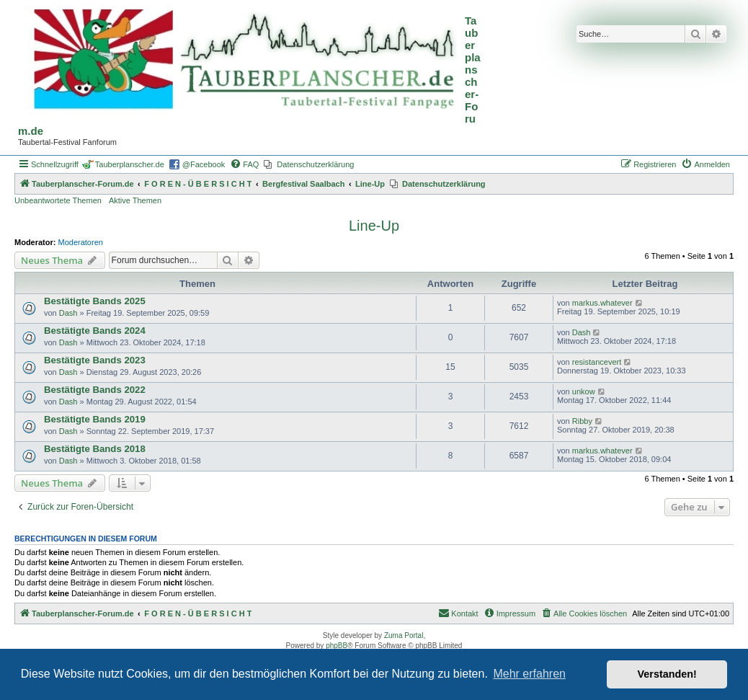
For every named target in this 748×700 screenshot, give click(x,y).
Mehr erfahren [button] (529, 674)
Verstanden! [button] (667, 674)
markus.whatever (602, 303)
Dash (68, 313)
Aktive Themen (135, 200)
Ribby (582, 421)
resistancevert (597, 362)
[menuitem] (244, 164)
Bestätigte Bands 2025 (95, 301)
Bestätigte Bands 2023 (95, 360)
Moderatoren (81, 242)
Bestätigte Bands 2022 (95, 390)
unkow (584, 391)
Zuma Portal (404, 635)
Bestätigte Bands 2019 (95, 419)
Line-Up (374, 226)
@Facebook (204, 164)
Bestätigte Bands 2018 (95, 449)
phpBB (337, 646)
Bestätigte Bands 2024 (95, 331)
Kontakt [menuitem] (458, 613)
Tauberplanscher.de (130, 164)
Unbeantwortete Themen (58, 200)
